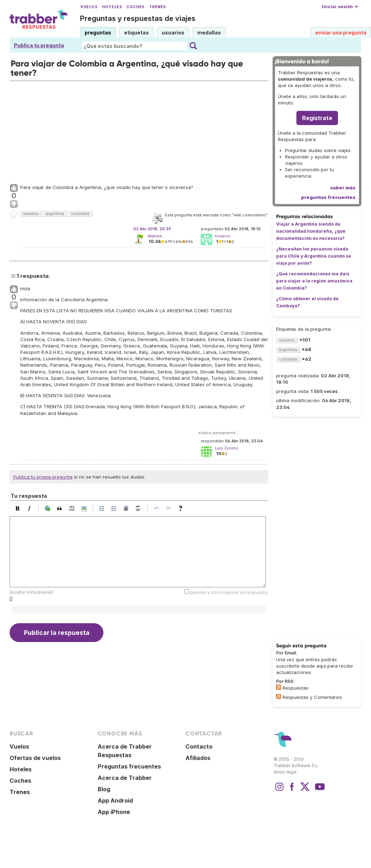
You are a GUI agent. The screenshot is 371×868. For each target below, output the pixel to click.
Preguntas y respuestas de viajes (138, 18)
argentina (55, 214)
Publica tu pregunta (39, 45)
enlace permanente (217, 433)
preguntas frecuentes (328, 197)
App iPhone (114, 812)
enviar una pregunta (341, 33)
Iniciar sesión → (340, 7)
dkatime (155, 236)
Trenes (158, 7)
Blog (104, 789)
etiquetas (136, 33)
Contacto (199, 746)
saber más (343, 188)
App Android (115, 800)
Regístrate (317, 118)
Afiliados (198, 758)
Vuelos (89, 7)
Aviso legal (285, 772)
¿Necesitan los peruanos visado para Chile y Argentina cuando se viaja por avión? (314, 256)
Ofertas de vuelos (35, 758)
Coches (135, 7)
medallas (209, 33)
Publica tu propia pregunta (43, 477)
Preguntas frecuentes (129, 766)
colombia (80, 214)
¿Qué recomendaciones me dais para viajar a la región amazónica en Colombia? (314, 281)
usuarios (173, 33)
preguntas (98, 33)
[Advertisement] (139, 131)
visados (31, 214)
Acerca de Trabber (125, 778)
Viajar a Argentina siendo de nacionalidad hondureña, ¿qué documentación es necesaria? (311, 231)
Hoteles (112, 7)
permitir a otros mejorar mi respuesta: (229, 592)
